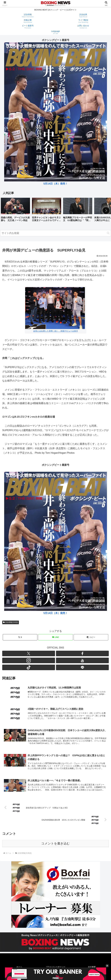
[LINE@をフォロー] (82, 667)
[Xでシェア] (20, 637)
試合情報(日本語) (11, 622)
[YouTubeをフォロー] (82, 660)
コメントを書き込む (55, 843)
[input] (55, 233)
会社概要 (92, 967)
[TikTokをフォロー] (29, 667)
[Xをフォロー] (29, 653)
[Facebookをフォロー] (82, 653)
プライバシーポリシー (56, 967)
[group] (15, 211)
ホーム (19, 967)
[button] (106, 211)
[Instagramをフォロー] (29, 660)
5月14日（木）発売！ (55, 184)
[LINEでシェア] (55, 637)
